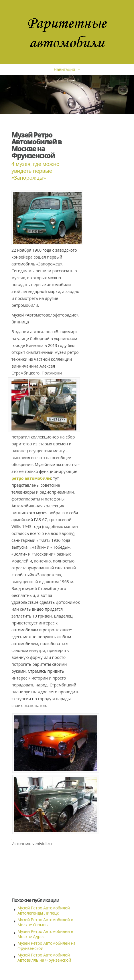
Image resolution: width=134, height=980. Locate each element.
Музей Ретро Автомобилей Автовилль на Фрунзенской (44, 957)
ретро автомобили (31, 478)
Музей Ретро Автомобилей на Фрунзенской (47, 946)
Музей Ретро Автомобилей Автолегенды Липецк (44, 910)
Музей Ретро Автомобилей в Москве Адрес (45, 934)
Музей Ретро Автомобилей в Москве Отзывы (45, 922)
